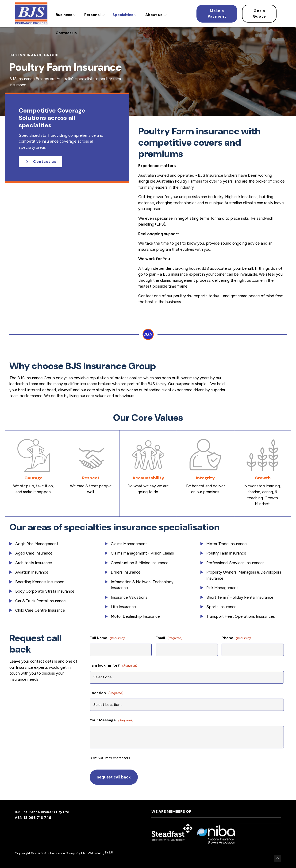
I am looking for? (113, 666)
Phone (236, 638)
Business (66, 15)
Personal (94, 15)
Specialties (125, 15)
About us (156, 15)
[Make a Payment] (217, 14)
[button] (40, 162)
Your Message (111, 720)
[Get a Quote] (259, 14)
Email (169, 638)
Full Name (107, 638)
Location (106, 693)
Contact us (66, 33)
